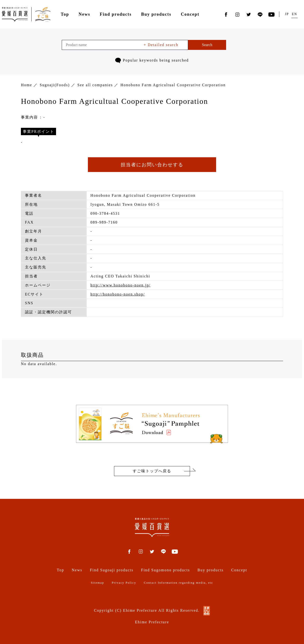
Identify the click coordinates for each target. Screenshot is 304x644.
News (84, 14)
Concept (190, 14)
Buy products (156, 14)
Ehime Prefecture (152, 622)
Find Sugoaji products (112, 570)
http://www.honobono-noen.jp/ (121, 285)
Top (65, 14)
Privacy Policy (124, 583)
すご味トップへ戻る (152, 471)
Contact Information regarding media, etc (178, 583)
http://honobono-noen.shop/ (118, 294)
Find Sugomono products (166, 570)
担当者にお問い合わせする (152, 165)
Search (207, 45)
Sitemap (97, 583)
